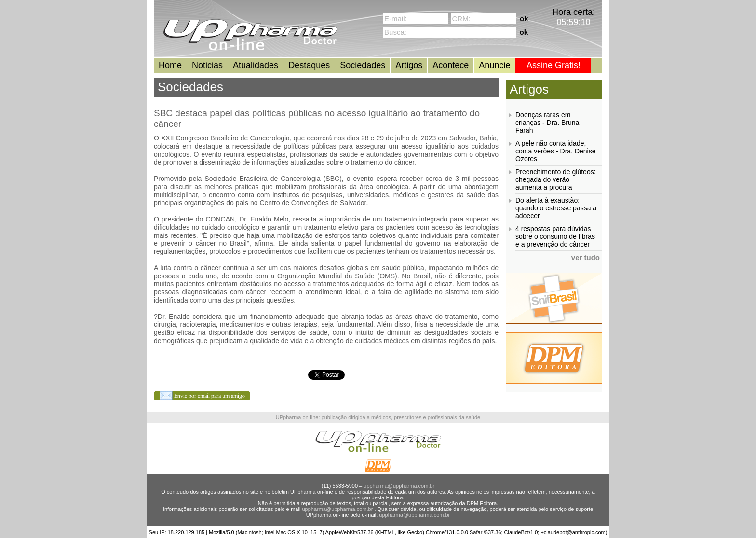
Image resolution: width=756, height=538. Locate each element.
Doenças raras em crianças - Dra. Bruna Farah (547, 123)
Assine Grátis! (553, 65)
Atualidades (256, 65)
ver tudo (586, 257)
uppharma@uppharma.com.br (399, 486)
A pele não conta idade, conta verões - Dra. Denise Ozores (556, 151)
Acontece (451, 65)
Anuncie (494, 65)
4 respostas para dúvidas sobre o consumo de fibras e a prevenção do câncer (555, 236)
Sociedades (363, 65)
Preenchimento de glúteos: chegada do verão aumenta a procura (556, 179)
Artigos (409, 65)
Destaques (309, 65)
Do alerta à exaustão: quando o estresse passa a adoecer (556, 208)
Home (170, 65)
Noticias (207, 65)
